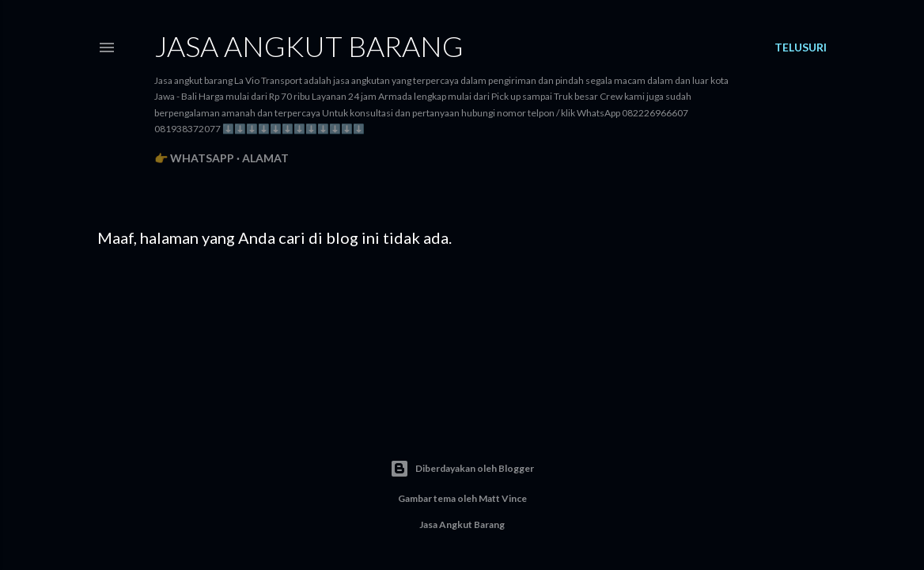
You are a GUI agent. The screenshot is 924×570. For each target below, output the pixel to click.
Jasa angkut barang (309, 46)
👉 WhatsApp (194, 158)
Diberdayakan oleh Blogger (462, 469)
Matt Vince (503, 498)
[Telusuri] (801, 47)
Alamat (265, 158)
